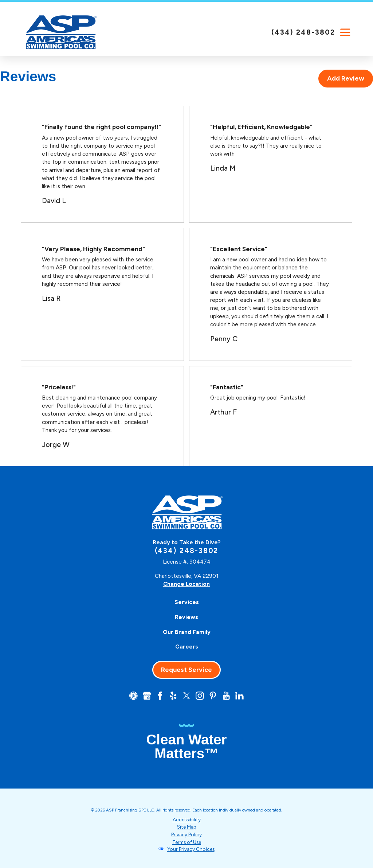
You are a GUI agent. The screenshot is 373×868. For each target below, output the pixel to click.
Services (187, 602)
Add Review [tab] (346, 78)
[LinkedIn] (240, 695)
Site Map (186, 827)
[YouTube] (227, 695)
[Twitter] (186, 695)
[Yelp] (173, 695)
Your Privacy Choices (191, 849)
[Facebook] (160, 695)
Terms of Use (187, 841)
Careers (187, 647)
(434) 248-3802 (303, 32)
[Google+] (146, 695)
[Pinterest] (213, 695)
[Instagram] (200, 695)
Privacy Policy (186, 834)
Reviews (186, 617)
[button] (345, 33)
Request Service (186, 669)
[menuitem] (186, 602)
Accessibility (187, 820)
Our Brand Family (187, 632)
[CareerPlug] (133, 695)
